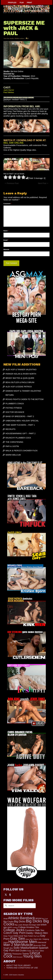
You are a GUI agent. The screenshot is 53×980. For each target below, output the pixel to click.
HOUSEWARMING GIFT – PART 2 (20, 433)
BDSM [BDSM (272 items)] (38, 919)
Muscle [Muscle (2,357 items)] (27, 945)
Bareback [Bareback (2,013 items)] (28, 918)
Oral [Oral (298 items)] (44, 945)
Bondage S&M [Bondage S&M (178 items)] (35, 925)
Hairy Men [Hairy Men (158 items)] (29, 939)
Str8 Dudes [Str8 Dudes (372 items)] (21, 951)
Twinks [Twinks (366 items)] (26, 954)
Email (6, 240)
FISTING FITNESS (14, 408)
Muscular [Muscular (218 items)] (37, 945)
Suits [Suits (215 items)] (29, 951)
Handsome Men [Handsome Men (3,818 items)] (23, 942)
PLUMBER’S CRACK (15, 404)
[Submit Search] (6, 906)
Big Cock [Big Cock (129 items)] (45, 919)
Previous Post (13, 183)
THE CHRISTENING (14, 442)
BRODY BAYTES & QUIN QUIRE (20, 378)
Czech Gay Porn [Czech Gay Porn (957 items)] (14, 933)
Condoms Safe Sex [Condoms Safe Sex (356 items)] (35, 930)
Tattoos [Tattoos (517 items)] (8, 954)
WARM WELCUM (13, 455)
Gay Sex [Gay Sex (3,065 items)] (18, 938)
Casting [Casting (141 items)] (15, 927)
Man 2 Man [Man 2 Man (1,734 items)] (12, 945)
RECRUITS (10, 429)
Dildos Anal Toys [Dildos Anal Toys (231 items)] (20, 936)
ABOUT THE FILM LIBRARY (19, 965)
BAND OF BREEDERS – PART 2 (20, 416)
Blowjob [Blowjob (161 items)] (26, 925)
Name (6, 231)
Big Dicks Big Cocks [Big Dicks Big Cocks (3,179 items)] (26, 923)
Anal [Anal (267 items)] (5, 919)
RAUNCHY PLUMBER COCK (18, 438)
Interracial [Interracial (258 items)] (42, 942)
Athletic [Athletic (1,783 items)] (14, 918)
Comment (7, 204)
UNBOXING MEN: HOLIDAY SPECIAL (22, 421)
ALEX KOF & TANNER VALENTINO (21, 370)
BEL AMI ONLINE (14, 143)
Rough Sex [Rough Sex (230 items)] (8, 948)
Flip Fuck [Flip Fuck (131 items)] (37, 936)
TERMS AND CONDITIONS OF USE (22, 968)
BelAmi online (19, 38)
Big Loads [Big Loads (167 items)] (19, 925)
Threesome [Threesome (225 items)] (17, 954)
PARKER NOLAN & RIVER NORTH (21, 374)
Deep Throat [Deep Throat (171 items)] (8, 936)
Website (6, 249)
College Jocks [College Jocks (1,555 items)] (14, 930)
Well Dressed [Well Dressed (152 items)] (18, 957)
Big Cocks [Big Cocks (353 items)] (8, 922)
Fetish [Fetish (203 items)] (31, 936)
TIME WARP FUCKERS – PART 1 (20, 425)
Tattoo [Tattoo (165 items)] (42, 951)
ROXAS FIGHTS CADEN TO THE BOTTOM (24, 399)
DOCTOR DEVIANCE (15, 412)
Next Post (42, 183)
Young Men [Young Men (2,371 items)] (32, 956)
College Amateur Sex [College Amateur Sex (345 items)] (29, 927)
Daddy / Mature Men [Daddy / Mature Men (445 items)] (37, 933)
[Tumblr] (10, 894)
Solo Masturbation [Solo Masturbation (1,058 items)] (26, 948)
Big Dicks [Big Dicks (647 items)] (20, 921)
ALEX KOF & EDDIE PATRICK (19, 387)
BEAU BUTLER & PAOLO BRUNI (20, 382)
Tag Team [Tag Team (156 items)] (35, 951)
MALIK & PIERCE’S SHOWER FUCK (22, 451)
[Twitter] (6, 894)
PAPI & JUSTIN (12, 446)
